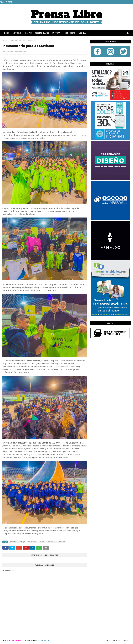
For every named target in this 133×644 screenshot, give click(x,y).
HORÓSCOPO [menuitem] (70, 33)
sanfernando (52, 542)
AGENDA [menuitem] (82, 33)
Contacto (127, 641)
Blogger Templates (43, 641)
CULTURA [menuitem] (56, 33)
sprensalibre (9, 51)
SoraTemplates (17, 641)
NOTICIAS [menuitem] (17, 33)
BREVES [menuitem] (28, 33)
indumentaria (33, 542)
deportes (13, 542)
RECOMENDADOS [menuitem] (42, 33)
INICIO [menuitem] (7, 33)
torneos (10, 41)
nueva (42, 542)
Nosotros (117, 641)
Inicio (4, 41)
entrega (22, 542)
